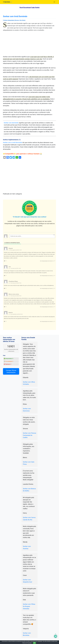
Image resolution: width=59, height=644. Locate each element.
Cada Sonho (7, 2)
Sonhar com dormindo (11, 123)
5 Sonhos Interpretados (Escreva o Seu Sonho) (14, 20)
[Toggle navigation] (54, 2)
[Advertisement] (29, 44)
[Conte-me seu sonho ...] (32, 236)
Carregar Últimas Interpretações (11, 371)
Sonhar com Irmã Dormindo (15, 16)
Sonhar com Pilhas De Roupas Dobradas (29, 606)
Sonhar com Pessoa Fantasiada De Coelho (29, 435)
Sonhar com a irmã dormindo (13, 142)
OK (34, 643)
